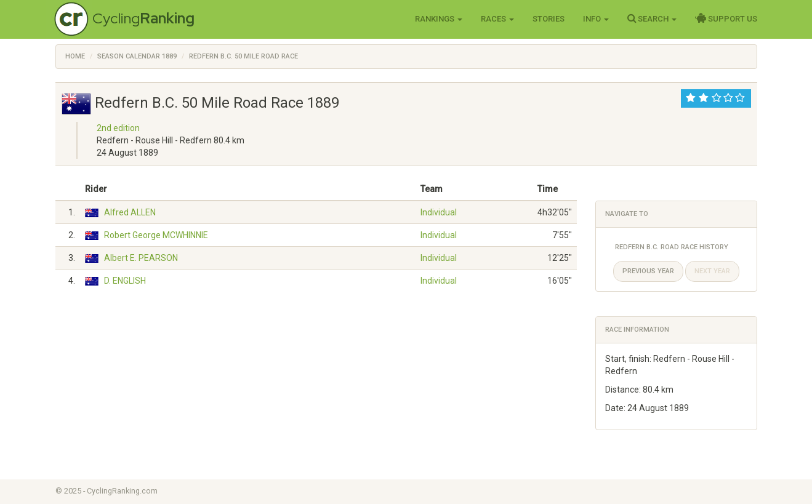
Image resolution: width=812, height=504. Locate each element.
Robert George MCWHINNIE (156, 235)
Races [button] (497, 19)
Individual (439, 212)
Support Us (726, 18)
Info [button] (596, 19)
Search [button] (652, 18)
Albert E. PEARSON (141, 258)
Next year (712, 271)
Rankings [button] (439, 19)
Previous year (648, 271)
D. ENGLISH (125, 281)
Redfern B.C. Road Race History (672, 247)
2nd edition (118, 128)
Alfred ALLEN (130, 212)
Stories (549, 19)
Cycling (143, 18)
